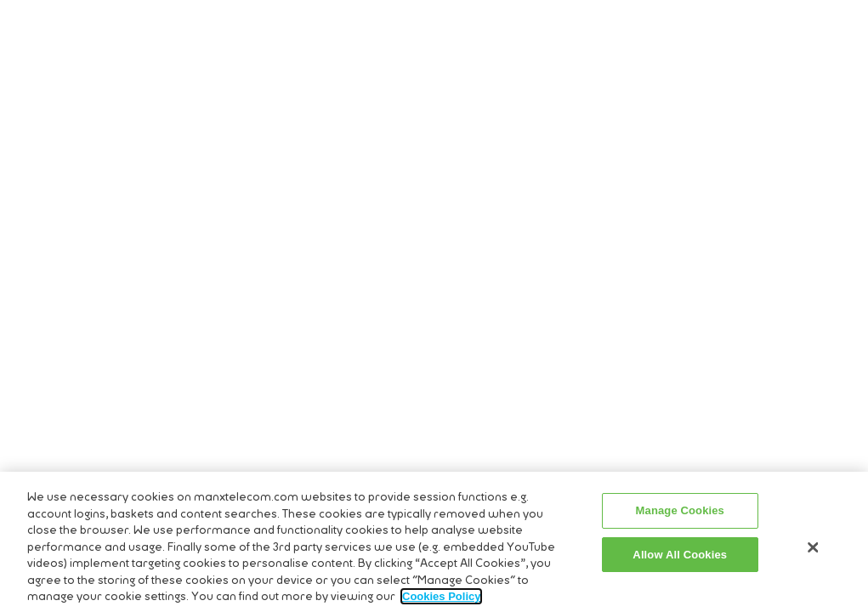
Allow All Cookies (680, 557)
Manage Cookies (680, 514)
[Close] (814, 551)
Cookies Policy (441, 600)
